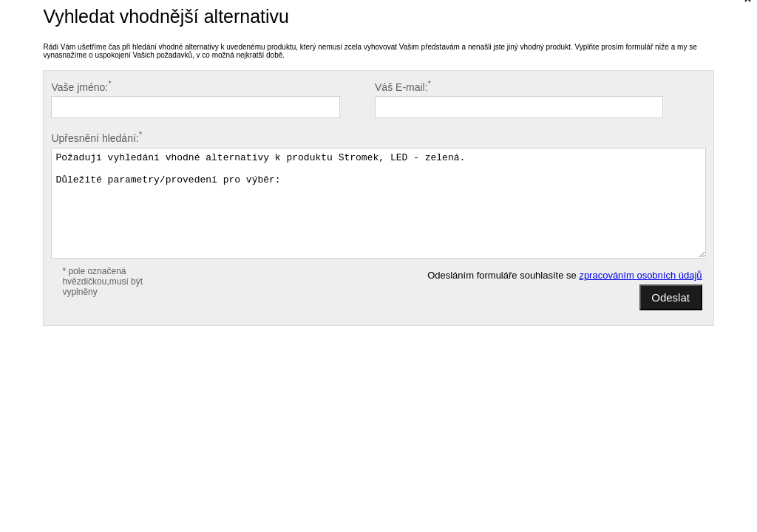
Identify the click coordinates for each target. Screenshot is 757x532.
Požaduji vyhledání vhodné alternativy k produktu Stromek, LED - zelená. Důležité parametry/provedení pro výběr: (378, 203)
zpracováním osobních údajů (640, 275)
